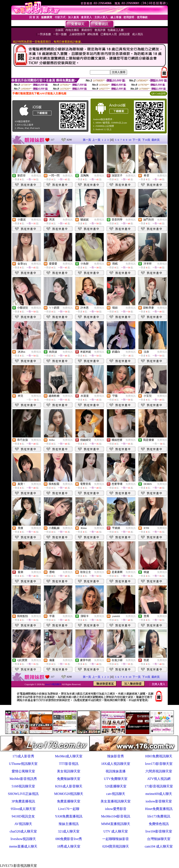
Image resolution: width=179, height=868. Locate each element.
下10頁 (146, 140)
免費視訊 (36, 176)
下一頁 (137, 140)
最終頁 (156, 140)
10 (130, 140)
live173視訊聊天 (53, 684)
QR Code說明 (158, 94)
